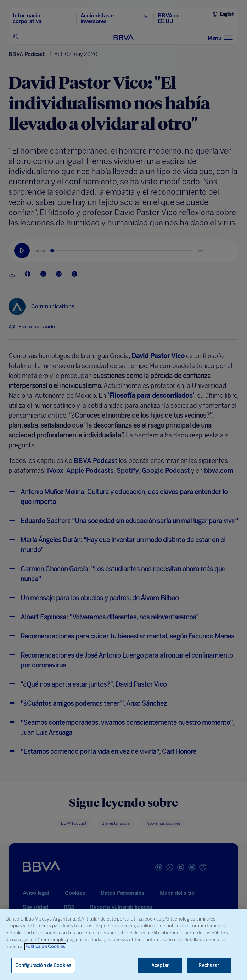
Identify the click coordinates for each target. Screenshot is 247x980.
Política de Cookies (45, 947)
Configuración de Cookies (43, 965)
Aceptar (160, 965)
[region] (123, 944)
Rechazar (209, 965)
